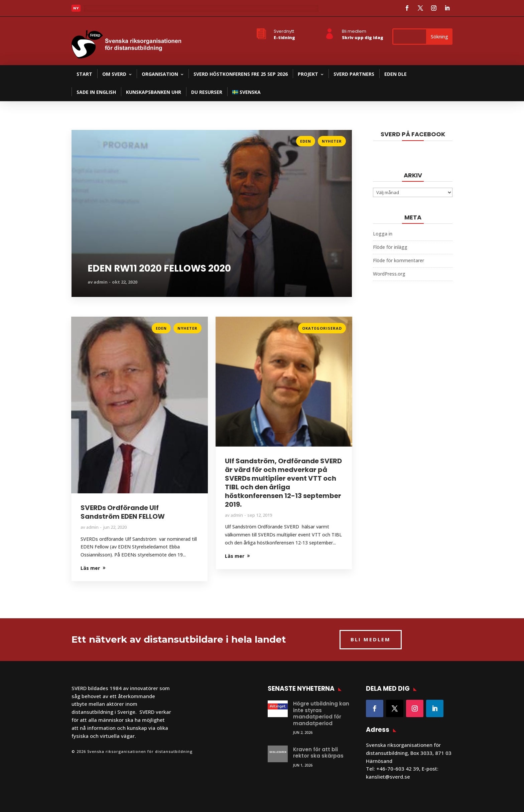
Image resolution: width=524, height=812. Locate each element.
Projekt (308, 74)
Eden (306, 141)
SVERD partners (354, 74)
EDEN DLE (396, 74)
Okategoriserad (322, 328)
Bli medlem (354, 31)
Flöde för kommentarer (399, 260)
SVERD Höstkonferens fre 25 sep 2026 (241, 74)
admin (101, 282)
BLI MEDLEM (371, 639)
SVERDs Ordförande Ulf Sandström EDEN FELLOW (123, 512)
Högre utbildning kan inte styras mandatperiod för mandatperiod (321, 713)
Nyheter (332, 141)
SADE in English (96, 92)
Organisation (160, 74)
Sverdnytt (284, 31)
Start (84, 74)
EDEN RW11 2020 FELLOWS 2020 (159, 269)
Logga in (383, 234)
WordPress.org (389, 274)
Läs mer (81, 139)
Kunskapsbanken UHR (154, 92)
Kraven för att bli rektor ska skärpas (318, 753)
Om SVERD (114, 74)
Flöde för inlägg (390, 247)
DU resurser (207, 92)
